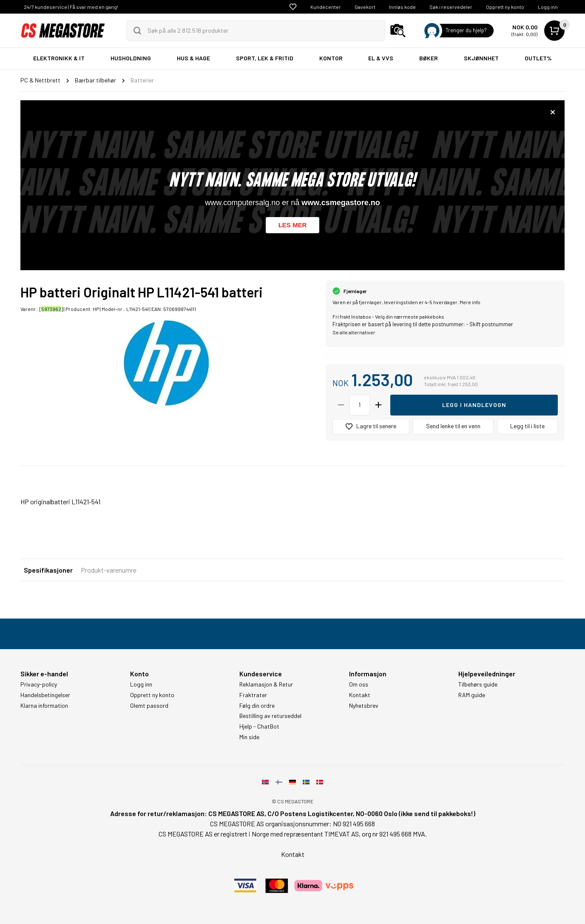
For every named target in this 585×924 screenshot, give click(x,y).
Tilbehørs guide (478, 684)
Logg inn (548, 7)
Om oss (359, 684)
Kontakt (360, 695)
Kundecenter (326, 7)
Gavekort (365, 7)
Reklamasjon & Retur (266, 684)
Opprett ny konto (505, 7)
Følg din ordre (257, 706)
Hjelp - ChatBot (259, 726)
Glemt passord (149, 706)
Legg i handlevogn (474, 405)
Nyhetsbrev (364, 706)
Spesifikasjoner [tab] (48, 570)
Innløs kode (402, 7)
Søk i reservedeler (451, 7)
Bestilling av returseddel (270, 716)
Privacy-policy (39, 684)
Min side (249, 737)
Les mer (293, 225)
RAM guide (472, 695)
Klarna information (44, 706)
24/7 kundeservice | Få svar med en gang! (71, 7)
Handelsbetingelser (45, 695)
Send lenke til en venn (453, 426)
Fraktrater (253, 695)
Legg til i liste (527, 426)
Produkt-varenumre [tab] (109, 570)
